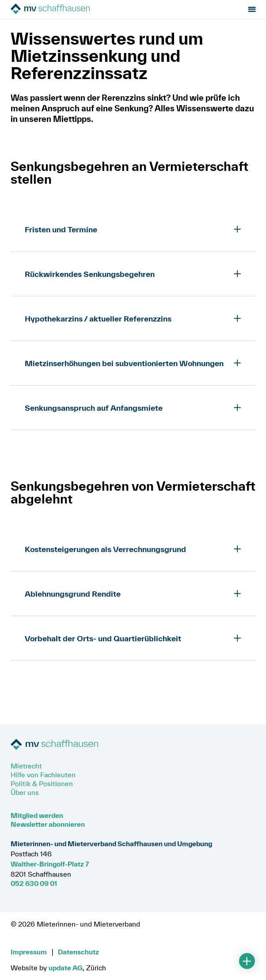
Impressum (29, 952)
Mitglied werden (37, 815)
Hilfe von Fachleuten (43, 775)
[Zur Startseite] (60, 9)
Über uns (25, 792)
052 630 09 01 (34, 883)
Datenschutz (78, 952)
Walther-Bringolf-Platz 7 (50, 864)
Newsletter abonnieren (48, 824)
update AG (66, 968)
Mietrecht (26, 766)
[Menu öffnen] (252, 9)
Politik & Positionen (42, 783)
